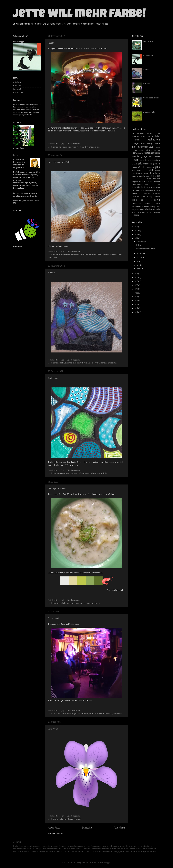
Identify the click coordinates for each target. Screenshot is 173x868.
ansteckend (57, 147)
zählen (147, 212)
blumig (56, 819)
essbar (141, 153)
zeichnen (114, 363)
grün (80, 473)
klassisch (146, 173)
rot (133, 190)
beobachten (66, 714)
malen (86, 363)
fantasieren (149, 153)
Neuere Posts (54, 828)
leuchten (148, 179)
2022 (136, 238)
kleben (152, 173)
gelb (87, 254)
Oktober (140, 257)
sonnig (149, 196)
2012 (136, 308)
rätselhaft (141, 187)
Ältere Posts (120, 828)
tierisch (50, 257)
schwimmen (135, 196)
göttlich (141, 167)
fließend (151, 156)
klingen (157, 173)
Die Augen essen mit (57, 488)
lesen (141, 179)
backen (143, 136)
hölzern (158, 170)
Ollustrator (92, 862)
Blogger (108, 862)
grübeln (152, 167)
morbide (156, 181)
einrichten (76, 254)
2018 (136, 285)
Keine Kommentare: (73, 144)
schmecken (90, 603)
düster (134, 150)
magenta (135, 182)
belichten (135, 140)
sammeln (152, 191)
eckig (141, 150)
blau (60, 363)
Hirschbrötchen (148, 41)
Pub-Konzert (53, 618)
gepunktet (156, 164)
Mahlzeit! (146, 84)
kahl (142, 173)
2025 (136, 227)
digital (61, 819)
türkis (105, 473)
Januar (139, 269)
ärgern (157, 133)
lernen (137, 179)
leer (133, 179)
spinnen (98, 147)
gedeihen (156, 160)
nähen (91, 363)
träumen (103, 363)
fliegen (145, 156)
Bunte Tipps (17, 86)
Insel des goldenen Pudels (60, 162)
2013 (136, 304)
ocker (147, 184)
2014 (136, 301)
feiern (74, 147)
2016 (136, 293)
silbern (143, 196)
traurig (153, 207)
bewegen (73, 714)
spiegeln (113, 254)
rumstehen (91, 147)
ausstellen (57, 254)
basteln (56, 363)
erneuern (157, 150)
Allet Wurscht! (18, 92)
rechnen (148, 187)
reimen (153, 187)
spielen (100, 473)
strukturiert (136, 203)
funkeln (84, 147)
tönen (120, 714)
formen (157, 156)
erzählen (135, 153)
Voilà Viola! (53, 729)
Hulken (51, 43)
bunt (63, 147)
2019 (136, 281)
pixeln (134, 187)
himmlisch (149, 170)
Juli (138, 261)
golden (99, 254)
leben (102, 714)
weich (153, 209)
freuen (79, 147)
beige (63, 254)
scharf (158, 191)
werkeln (134, 212)
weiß (55, 257)
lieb (154, 179)
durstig (158, 147)
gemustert (92, 254)
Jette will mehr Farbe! (79, 15)
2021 (136, 274)
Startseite (87, 828)
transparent (136, 206)
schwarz (97, 363)
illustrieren (136, 173)
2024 (136, 230)
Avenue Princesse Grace (151, 98)
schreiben (147, 194)
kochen (67, 603)
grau (147, 167)
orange (77, 603)
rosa (84, 603)
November (141, 253)
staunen (119, 254)
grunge (133, 170)
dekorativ (68, 147)
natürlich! (140, 184)
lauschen (97, 714)
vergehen (135, 209)
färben (157, 153)
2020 (136, 277)
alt (133, 133)
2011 (136, 312)
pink (81, 603)
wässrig (148, 209)
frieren (142, 160)
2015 (136, 297)
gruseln (140, 170)
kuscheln (78, 363)
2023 (136, 234)
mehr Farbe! (17, 82)
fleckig (139, 156)
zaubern (157, 212)
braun (157, 143)
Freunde (51, 272)
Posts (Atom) (60, 833)
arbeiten (150, 133)
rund (89, 473)
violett (108, 363)
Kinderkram (53, 378)
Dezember (141, 242)
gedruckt (134, 164)
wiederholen (141, 212)
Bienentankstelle (149, 112)
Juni (138, 265)
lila (82, 363)
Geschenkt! (17, 89)
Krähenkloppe (19, 41)
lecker (72, 603)
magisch (142, 182)
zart (73, 819)
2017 (136, 289)
